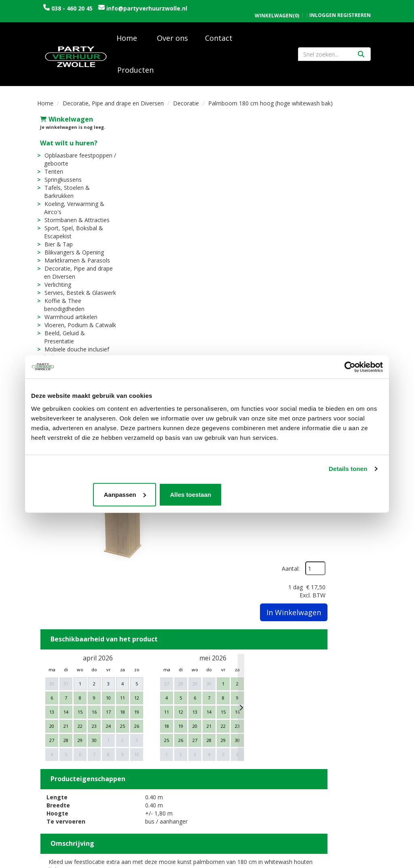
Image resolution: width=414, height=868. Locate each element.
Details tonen (348, 469)
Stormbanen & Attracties (74, 222)
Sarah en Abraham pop (158, 765)
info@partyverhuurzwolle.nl (84, 16)
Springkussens (60, 182)
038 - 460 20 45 (72, 8)
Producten (135, 72)
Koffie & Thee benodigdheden (61, 307)
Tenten (51, 174)
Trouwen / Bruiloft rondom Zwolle (152, 737)
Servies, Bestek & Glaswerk (77, 295)
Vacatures (140, 724)
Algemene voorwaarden (336, 732)
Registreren (354, 7)
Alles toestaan (325, 495)
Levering (226, 716)
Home (127, 40)
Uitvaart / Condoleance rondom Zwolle (159, 753)
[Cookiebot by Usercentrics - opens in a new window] (347, 367)
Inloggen (323, 7)
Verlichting (55, 287)
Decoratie (186, 106)
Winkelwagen (64, 122)
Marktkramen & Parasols (74, 263)
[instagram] (370, 861)
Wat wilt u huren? (66, 145)
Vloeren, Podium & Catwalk (77, 327)
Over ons (172, 40)
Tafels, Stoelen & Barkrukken (64, 194)
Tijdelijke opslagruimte (159, 773)
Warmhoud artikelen (68, 319)
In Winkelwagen (337, 184)
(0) (277, 7)
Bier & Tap (56, 247)
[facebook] (355, 861)
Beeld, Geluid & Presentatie (78, 335)
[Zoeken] (361, 57)
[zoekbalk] (334, 57)
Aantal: (334, 140)
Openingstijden (324, 716)
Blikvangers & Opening (71, 255)
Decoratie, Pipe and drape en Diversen (113, 106)
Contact (219, 40)
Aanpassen (206, 495)
